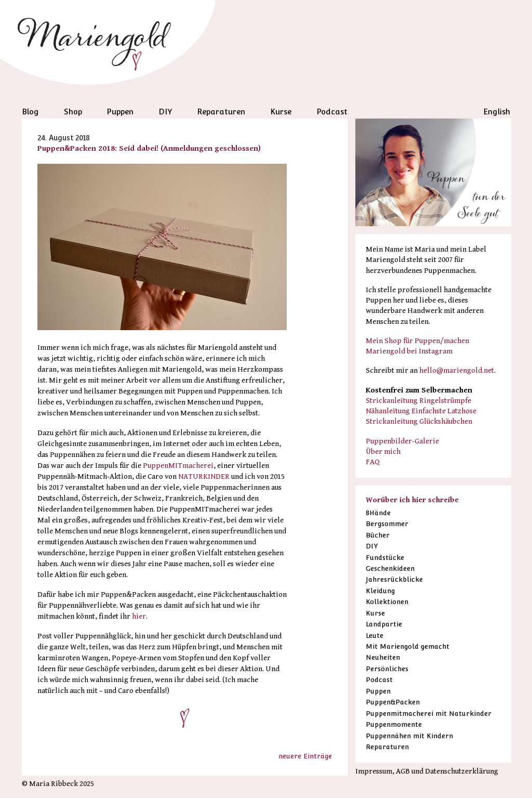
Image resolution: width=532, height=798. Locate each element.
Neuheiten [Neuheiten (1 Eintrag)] (383, 657)
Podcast (332, 112)
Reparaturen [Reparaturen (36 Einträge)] (387, 747)
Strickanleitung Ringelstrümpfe (418, 401)
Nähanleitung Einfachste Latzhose (421, 411)
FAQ (373, 462)
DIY (165, 112)
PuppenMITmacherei (178, 466)
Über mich (383, 452)
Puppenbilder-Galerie (402, 441)
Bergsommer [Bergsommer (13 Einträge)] (387, 524)
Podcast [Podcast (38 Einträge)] (379, 680)
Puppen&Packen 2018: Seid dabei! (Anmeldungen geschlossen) (149, 148)
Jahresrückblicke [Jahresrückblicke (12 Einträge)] (394, 579)
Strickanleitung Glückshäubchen (419, 421)
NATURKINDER (204, 476)
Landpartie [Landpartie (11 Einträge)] (384, 624)
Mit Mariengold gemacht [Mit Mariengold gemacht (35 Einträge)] (408, 646)
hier (139, 616)
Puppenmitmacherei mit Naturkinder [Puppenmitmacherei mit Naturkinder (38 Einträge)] (429, 714)
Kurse (281, 112)
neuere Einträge (305, 756)
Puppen (120, 112)
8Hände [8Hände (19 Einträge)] (378, 513)
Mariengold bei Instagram (409, 351)
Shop (73, 112)
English (497, 112)
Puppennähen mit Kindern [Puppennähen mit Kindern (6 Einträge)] (409, 736)
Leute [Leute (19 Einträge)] (375, 636)
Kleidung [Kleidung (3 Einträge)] (380, 591)
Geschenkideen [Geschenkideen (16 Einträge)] (390, 568)
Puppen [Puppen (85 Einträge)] (378, 691)
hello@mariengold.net (457, 370)
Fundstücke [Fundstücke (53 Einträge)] (385, 558)
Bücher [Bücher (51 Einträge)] (378, 535)
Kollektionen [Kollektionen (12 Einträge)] (387, 602)
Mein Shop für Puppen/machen (417, 341)
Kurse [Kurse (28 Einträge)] (375, 613)
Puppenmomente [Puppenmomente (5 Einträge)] (394, 724)
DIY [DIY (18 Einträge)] (372, 546)
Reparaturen (221, 112)
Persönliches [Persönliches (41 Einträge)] (387, 669)
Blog (30, 112)
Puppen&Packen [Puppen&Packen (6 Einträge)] (393, 702)
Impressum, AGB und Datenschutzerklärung (427, 771)
